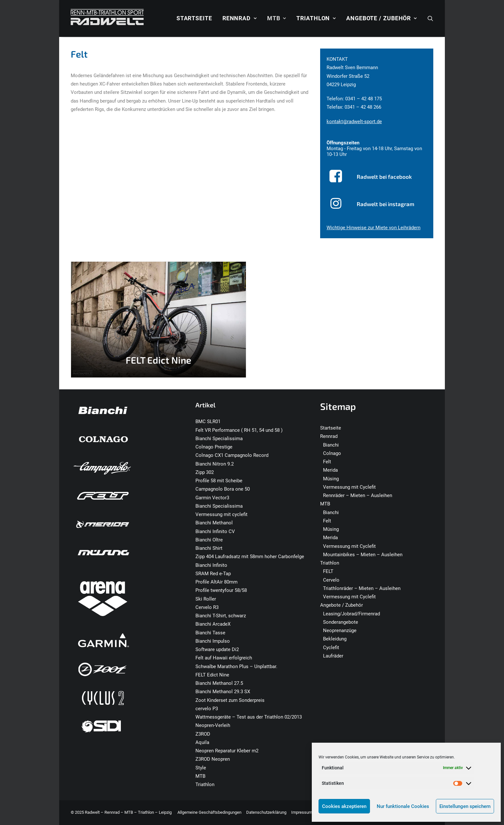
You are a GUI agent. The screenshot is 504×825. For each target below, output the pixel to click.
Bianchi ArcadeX (213, 624)
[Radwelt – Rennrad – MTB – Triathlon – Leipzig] (107, 18)
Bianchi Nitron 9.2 (215, 464)
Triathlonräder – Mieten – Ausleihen (362, 588)
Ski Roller (206, 599)
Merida (330, 470)
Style (201, 768)
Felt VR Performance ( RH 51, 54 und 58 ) (239, 430)
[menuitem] (194, 18)
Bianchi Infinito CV (215, 531)
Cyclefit (331, 648)
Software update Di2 (217, 649)
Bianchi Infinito (211, 565)
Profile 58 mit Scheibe (219, 481)
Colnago (332, 453)
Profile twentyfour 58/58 (221, 590)
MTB (277, 18)
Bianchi (331, 445)
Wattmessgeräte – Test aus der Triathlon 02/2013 (249, 717)
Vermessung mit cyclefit (221, 514)
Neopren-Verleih (213, 725)
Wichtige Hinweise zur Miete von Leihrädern (373, 228)
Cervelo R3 (207, 607)
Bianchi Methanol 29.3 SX (223, 692)
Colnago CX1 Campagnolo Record (232, 455)
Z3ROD (203, 734)
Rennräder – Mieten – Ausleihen (358, 495)
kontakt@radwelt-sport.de (354, 122)
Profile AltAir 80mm (216, 582)
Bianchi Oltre (209, 540)
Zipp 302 (205, 472)
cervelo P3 (207, 709)
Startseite (194, 18)
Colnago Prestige (214, 447)
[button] (430, 18)
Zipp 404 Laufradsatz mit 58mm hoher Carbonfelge (250, 557)
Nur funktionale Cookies (403, 806)
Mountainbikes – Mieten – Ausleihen (363, 555)
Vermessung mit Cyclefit (349, 487)
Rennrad (240, 18)
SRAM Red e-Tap (213, 574)
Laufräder (333, 656)
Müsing (331, 479)
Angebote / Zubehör (382, 18)
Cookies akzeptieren (344, 806)
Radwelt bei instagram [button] (386, 204)
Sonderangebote (341, 622)
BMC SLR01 (208, 422)
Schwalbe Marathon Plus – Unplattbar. (236, 666)
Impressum (302, 812)
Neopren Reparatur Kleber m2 (227, 751)
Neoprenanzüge (340, 630)
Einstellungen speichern (465, 806)
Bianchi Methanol (214, 523)
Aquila (202, 742)
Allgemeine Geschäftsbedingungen (209, 812)
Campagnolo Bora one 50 (223, 489)
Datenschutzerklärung (266, 812)
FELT (328, 571)
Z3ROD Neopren (213, 759)
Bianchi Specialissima (219, 439)
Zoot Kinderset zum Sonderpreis (230, 700)
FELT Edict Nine (212, 675)
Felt (327, 462)
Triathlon (316, 18)
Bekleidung (335, 639)
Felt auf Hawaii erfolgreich (224, 658)
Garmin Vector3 (212, 498)
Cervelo (331, 580)
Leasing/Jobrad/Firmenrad (351, 614)
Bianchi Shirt (209, 548)
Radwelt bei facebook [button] (384, 177)
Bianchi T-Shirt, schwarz (221, 616)
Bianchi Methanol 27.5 (219, 683)
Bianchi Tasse (210, 633)
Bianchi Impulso (213, 641)
